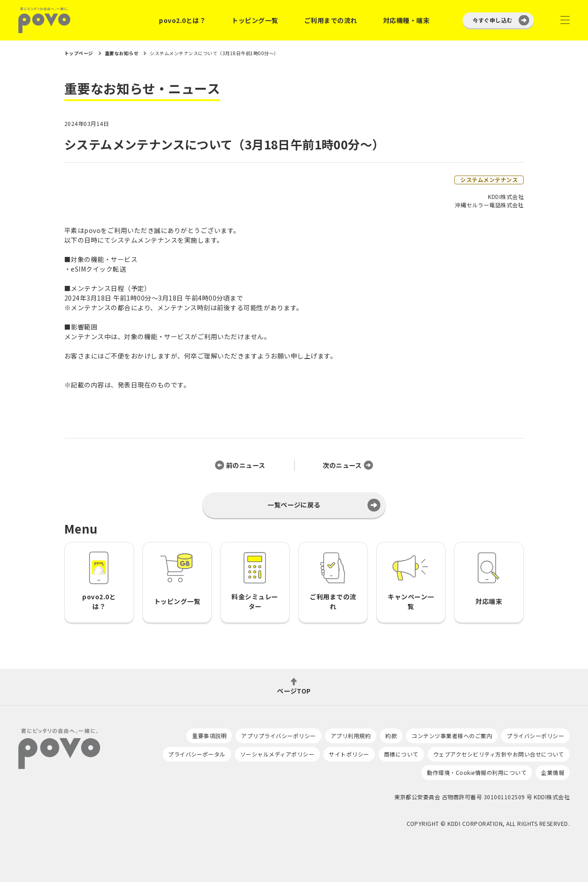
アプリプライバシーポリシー (278, 736)
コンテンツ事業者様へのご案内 (452, 736)
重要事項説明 (209, 736)
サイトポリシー (349, 754)
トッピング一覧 (255, 20)
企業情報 (553, 772)
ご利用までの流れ (331, 20)
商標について (401, 754)
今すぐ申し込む (493, 20)
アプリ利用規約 (351, 736)
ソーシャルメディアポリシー (277, 754)
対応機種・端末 (406, 20)
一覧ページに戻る (294, 505)
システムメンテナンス (489, 179)
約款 (391, 736)
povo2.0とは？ (182, 20)
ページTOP (294, 690)
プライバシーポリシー (535, 736)
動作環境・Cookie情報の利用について (477, 772)
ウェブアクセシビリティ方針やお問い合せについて (499, 754)
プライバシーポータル (197, 754)
